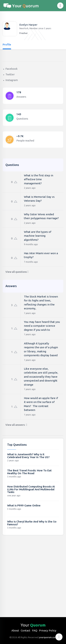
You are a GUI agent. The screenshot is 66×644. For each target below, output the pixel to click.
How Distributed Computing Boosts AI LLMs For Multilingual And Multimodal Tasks (31, 489)
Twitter (10, 74)
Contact (26, 630)
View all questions (17, 272)
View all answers (16, 425)
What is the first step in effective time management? (39, 179)
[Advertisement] (33, 573)
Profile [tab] (7, 44)
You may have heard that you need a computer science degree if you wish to (42, 326)
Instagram (12, 80)
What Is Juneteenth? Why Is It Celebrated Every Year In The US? (28, 456)
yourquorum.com (48, 637)
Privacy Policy (48, 630)
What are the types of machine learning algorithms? (38, 236)
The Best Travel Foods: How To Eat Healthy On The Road (29, 472)
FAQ (35, 630)
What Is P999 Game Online (24, 505)
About (15, 630)
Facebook (12, 69)
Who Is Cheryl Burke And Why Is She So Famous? (32, 523)
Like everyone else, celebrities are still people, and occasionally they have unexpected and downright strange (41, 377)
